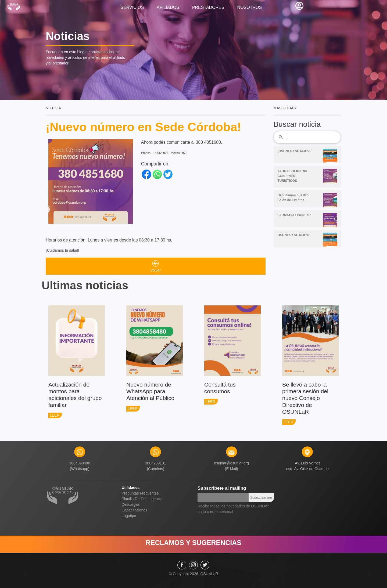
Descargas (131, 504)
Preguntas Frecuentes (140, 493)
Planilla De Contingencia (142, 499)
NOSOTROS (250, 7)
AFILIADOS (168, 7)
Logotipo (129, 516)
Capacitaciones (135, 510)
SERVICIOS (132, 7)
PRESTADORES (208, 7)
